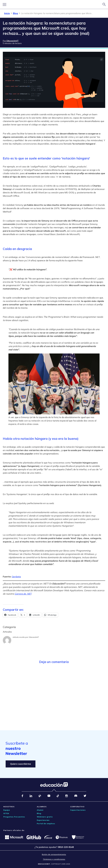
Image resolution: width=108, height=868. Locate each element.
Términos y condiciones (54, 859)
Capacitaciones (78, 810)
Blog (15, 13)
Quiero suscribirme (21, 764)
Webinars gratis (45, 817)
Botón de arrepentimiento (54, 854)
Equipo (7, 810)
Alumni (40, 810)
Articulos (7, 632)
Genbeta (16, 577)
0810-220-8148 (66, 847)
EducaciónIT (34, 637)
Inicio (7, 13)
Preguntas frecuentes (14, 817)
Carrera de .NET (23, 594)
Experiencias (43, 820)
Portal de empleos (46, 824)
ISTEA (6, 813)
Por (11, 41)
